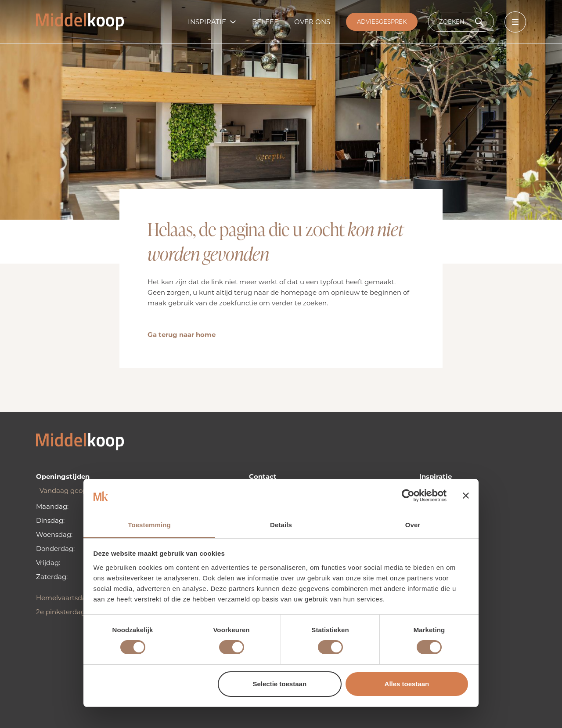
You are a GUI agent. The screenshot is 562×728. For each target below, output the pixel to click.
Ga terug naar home (182, 335)
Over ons (312, 22)
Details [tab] (281, 525)
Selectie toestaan (280, 684)
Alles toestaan (407, 684)
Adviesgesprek (382, 22)
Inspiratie (207, 22)
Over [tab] (413, 525)
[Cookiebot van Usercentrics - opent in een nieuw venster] (408, 496)
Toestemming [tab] (149, 525)
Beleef (265, 22)
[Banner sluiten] (466, 496)
